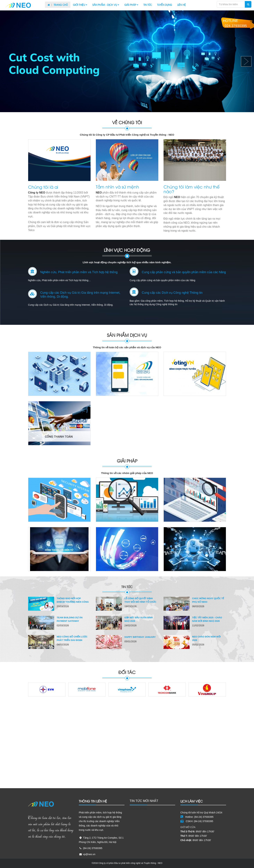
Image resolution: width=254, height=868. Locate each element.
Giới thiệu (80, 5)
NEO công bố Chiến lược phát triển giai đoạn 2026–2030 (72, 640)
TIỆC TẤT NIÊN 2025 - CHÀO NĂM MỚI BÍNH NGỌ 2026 (207, 619)
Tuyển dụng (165, 5)
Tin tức (148, 5)
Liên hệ (182, 5)
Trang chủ (58, 5)
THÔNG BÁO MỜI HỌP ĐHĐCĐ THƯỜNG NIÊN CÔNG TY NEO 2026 (73, 602)
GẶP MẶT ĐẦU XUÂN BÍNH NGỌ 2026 (139, 619)
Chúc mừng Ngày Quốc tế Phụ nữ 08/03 (208, 600)
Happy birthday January (140, 637)
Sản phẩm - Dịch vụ (106, 5)
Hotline (235, 23)
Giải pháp (131, 5)
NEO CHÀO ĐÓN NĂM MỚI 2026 (206, 638)
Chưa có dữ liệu (138, 809)
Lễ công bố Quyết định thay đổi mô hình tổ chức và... (140, 602)
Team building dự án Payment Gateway (70, 619)
